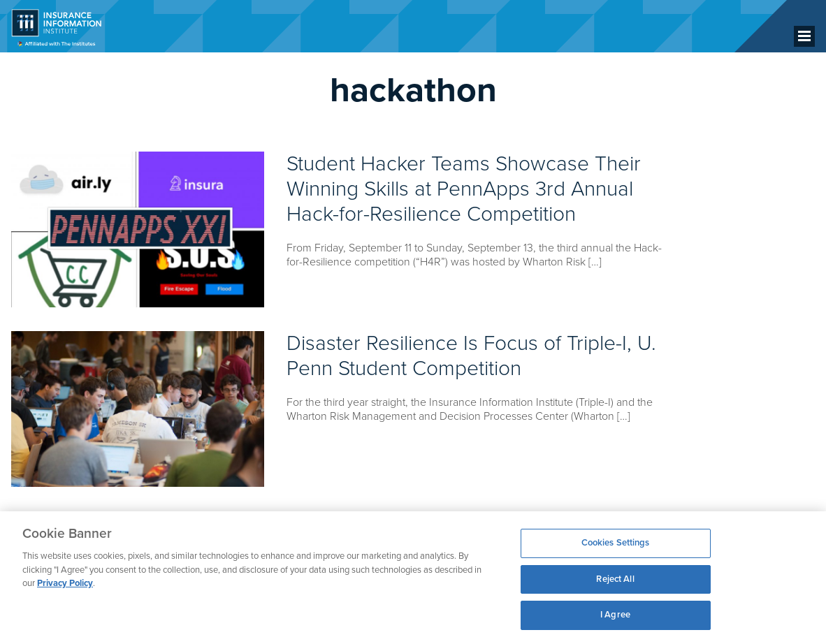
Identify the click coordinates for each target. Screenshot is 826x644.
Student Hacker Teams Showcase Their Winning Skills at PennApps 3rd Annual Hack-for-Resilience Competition (464, 189)
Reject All (615, 579)
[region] (413, 578)
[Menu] (804, 36)
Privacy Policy (65, 583)
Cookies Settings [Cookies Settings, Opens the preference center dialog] (616, 543)
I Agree (615, 615)
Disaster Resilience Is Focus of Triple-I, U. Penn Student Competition (471, 356)
